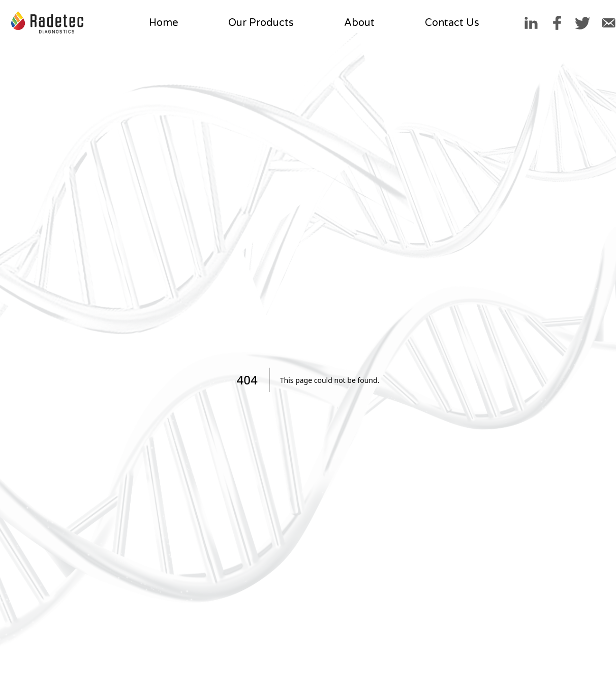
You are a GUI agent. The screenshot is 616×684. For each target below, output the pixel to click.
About (359, 23)
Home (164, 23)
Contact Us (452, 23)
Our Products (261, 23)
